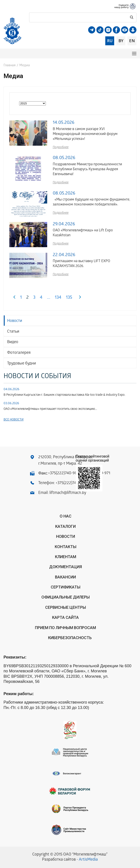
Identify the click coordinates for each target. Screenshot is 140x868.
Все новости (14, 420)
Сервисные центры (66, 607)
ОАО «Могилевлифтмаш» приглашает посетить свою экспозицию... (50, 409)
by (121, 41)
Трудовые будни (21, 364)
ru (110, 41)
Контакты (66, 547)
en (132, 41)
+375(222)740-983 (64, 473)
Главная (10, 66)
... (49, 298)
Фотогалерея (19, 353)
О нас (66, 516)
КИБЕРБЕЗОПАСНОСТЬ (70, 638)
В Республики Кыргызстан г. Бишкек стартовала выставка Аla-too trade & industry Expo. (64, 395)
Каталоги (65, 526)
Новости (15, 321)
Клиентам (66, 557)
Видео (13, 342)
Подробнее (61, 148)
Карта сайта (65, 617)
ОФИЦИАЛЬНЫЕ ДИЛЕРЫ (66, 597)
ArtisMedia (88, 860)
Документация (66, 567)
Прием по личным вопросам (65, 628)
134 (58, 298)
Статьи (13, 332)
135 (69, 298)
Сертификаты (66, 587)
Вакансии (65, 577)
